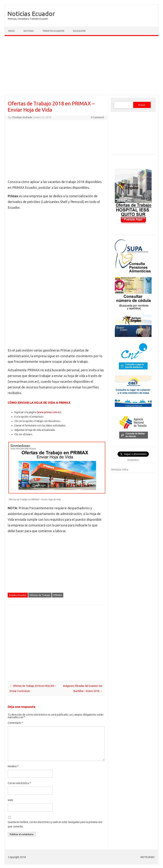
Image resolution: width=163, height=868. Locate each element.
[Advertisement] (81, 66)
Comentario (15, 723)
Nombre (13, 766)
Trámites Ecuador (53, 31)
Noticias (29, 31)
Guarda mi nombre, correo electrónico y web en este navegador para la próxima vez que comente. (55, 824)
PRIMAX (58, 595)
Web (10, 800)
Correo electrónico (19, 783)
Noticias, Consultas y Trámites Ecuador (28, 19)
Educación (79, 31)
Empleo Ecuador (18, 595)
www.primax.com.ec (49, 412)
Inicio (11, 31)
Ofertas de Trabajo (40, 595)
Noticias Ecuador (31, 13)
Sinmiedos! (133, 460)
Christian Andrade (22, 117)
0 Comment (97, 117)
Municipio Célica (120, 469)
